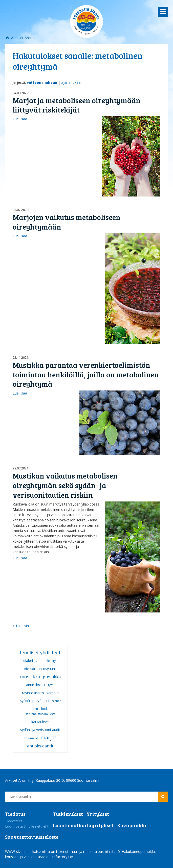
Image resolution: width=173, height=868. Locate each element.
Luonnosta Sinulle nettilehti (27, 826)
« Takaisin (21, 626)
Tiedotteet (14, 821)
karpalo (53, 693)
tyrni (51, 685)
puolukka (52, 677)
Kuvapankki (132, 825)
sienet (56, 701)
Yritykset (98, 814)
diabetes (30, 661)
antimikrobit (36, 685)
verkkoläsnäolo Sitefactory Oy (48, 857)
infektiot (29, 669)
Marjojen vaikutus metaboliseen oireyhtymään (67, 222)
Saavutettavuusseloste (32, 837)
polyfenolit (41, 701)
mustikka (30, 677)
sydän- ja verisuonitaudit (40, 730)
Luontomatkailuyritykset (83, 825)
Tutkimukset (68, 814)
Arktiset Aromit (23, 38)
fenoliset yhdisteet (40, 653)
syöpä (25, 701)
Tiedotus (15, 814)
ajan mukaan (72, 82)
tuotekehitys (48, 661)
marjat (48, 737)
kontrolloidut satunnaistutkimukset (40, 711)
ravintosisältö (33, 693)
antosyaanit (47, 669)
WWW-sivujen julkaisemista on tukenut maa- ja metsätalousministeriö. (63, 851)
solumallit (31, 738)
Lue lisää (20, 119)
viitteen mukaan (42, 82)
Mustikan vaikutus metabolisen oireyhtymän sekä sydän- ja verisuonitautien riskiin (65, 485)
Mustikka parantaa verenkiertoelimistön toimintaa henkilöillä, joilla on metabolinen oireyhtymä (86, 374)
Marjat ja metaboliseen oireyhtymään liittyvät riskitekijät (77, 105)
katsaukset (40, 722)
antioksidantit (40, 746)
